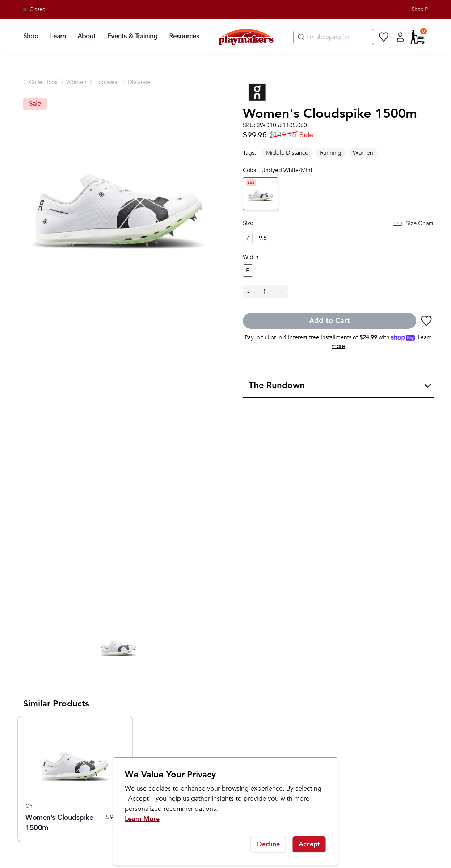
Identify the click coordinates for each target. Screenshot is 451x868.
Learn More (142, 819)
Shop (31, 36)
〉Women (73, 82)
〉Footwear (104, 82)
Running (331, 153)
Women (363, 153)
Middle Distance (287, 153)
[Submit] (300, 37)
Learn (58, 36)
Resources (184, 36)
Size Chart (413, 224)
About (87, 36)
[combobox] (334, 37)
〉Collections (40, 82)
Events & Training (132, 36)
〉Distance (136, 82)
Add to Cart (330, 321)
